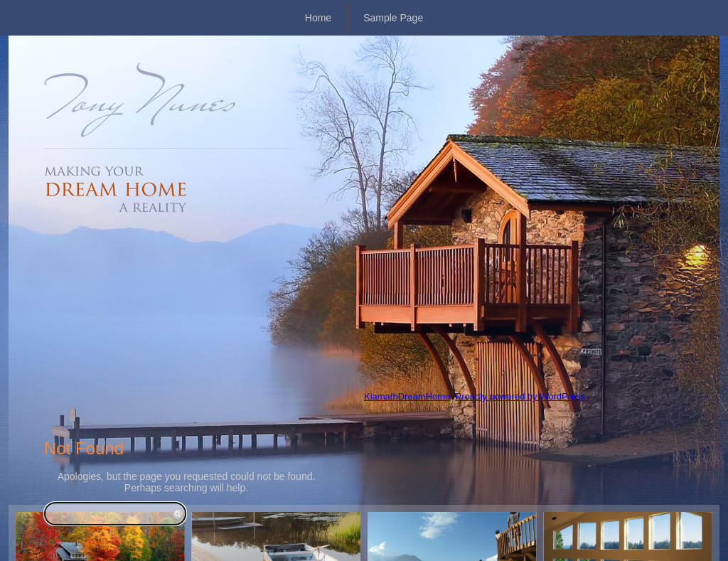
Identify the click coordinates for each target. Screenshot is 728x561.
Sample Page (393, 18)
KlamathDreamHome (407, 396)
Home (318, 18)
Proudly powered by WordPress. (522, 396)
